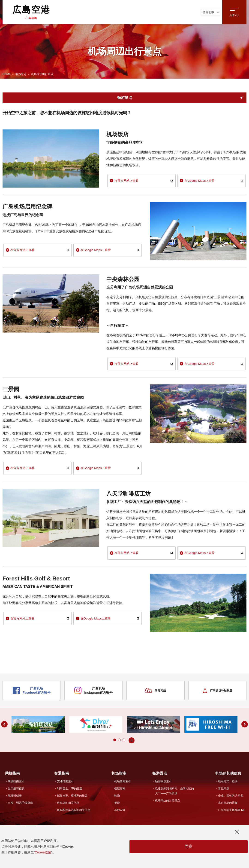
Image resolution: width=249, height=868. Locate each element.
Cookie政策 (43, 852)
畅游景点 (21, 74)
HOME (7, 74)
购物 (117, 798)
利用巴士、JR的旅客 (70, 791)
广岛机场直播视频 (229, 812)
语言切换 (211, 12)
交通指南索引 (65, 784)
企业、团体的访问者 (231, 798)
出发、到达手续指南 (20, 805)
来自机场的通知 (228, 805)
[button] (110, 742)
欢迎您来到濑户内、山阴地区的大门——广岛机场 (174, 793)
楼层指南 (120, 791)
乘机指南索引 (16, 784)
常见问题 (155, 693)
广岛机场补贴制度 (217, 693)
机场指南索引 (123, 784)
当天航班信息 (16, 791)
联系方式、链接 (228, 784)
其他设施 (120, 812)
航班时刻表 (15, 798)
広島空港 (31, 12)
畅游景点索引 (163, 784)
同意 (189, 847)
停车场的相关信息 (68, 805)
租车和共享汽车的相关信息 (74, 812)
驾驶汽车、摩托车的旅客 (72, 798)
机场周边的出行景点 (168, 803)
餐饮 (117, 805)
